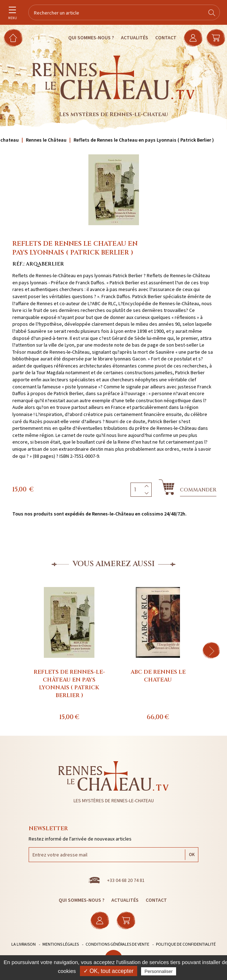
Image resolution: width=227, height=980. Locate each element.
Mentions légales (61, 944)
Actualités (135, 38)
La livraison (24, 944)
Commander (198, 490)
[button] (211, 650)
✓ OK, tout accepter (109, 971)
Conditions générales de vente (117, 944)
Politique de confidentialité (186, 944)
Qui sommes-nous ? (91, 38)
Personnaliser (159, 971)
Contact (166, 38)
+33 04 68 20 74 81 (126, 880)
